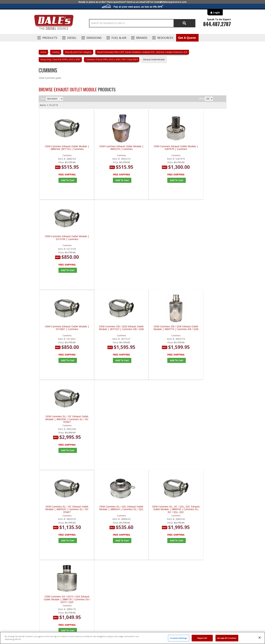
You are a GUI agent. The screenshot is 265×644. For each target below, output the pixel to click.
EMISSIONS (94, 38)
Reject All (202, 638)
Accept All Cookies (227, 638)
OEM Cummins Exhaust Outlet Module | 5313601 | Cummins (63, 239)
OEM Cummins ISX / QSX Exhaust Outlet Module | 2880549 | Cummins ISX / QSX (63, 423)
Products (50, 38)
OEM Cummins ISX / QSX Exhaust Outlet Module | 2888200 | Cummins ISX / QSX (157, 423)
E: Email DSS (45, 535)
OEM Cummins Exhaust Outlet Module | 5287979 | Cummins (157, 148)
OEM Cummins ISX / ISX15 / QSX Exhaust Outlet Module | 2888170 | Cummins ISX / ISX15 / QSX (204, 331)
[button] (142, 23)
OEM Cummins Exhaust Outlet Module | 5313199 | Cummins (204, 148)
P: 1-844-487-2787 (49, 525)
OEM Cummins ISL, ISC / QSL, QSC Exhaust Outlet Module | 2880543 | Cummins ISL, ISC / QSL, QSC (157, 331)
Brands (142, 38)
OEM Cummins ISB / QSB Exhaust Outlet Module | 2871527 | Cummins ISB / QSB (110, 240)
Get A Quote (187, 38)
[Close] (260, 638)
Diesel (72, 38)
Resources (165, 38)
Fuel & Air (119, 38)
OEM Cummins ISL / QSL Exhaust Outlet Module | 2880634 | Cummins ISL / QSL (110, 331)
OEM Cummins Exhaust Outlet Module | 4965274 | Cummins (110, 148)
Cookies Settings (178, 638)
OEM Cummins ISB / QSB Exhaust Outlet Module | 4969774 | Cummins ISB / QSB (157, 240)
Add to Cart (64, 180)
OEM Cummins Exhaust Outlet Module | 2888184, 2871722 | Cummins (63, 149)
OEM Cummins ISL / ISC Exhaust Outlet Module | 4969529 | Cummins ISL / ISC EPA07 (63, 331)
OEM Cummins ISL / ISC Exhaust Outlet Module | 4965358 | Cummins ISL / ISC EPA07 (204, 240)
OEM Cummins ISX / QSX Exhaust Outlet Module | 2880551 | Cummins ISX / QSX (110, 423)
